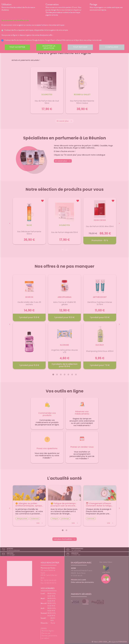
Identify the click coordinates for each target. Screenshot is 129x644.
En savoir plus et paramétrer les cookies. (15, 20)
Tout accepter (17, 47)
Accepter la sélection (49, 47)
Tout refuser (80, 47)
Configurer (112, 47)
